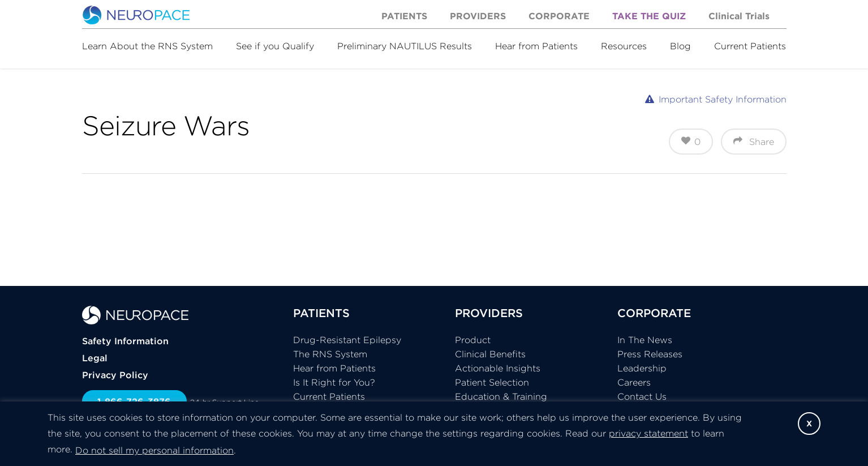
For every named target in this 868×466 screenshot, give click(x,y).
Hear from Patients (536, 46)
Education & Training (501, 396)
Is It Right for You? (334, 382)
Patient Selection (492, 382)
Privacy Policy (115, 375)
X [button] (809, 424)
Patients (404, 16)
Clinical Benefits (490, 354)
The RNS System (330, 354)
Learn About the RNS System (147, 46)
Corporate (559, 16)
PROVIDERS (489, 313)
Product (473, 340)
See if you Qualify (275, 46)
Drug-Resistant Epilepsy (347, 340)
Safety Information (125, 341)
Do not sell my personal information (154, 450)
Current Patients (750, 46)
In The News (645, 340)
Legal (95, 358)
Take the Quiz (649, 16)
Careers (634, 382)
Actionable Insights (498, 368)
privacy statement (648, 433)
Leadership (642, 368)
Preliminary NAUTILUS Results (405, 46)
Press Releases (650, 354)
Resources (624, 46)
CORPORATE (654, 313)
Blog (680, 46)
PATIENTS (321, 313)
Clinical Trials (739, 16)
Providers (478, 16)
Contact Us (642, 396)
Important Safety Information (723, 99)
